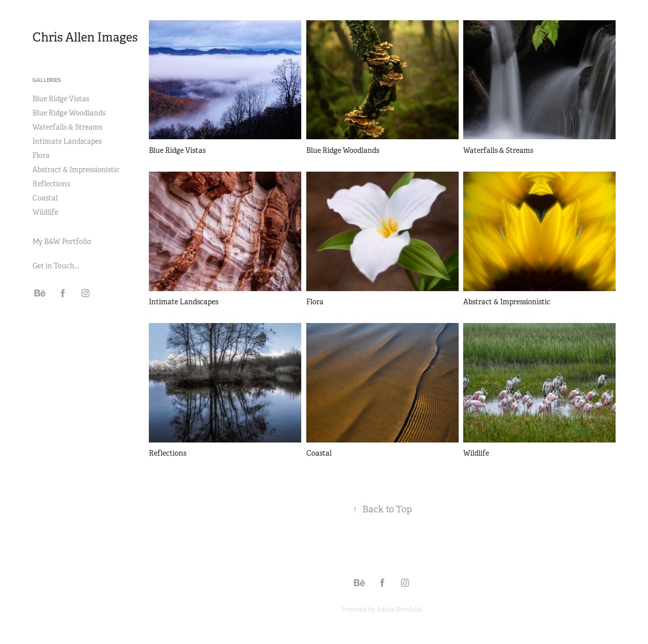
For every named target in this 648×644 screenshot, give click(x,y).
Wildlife (45, 212)
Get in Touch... (56, 266)
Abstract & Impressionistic (76, 170)
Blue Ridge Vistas (61, 99)
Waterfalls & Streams (67, 127)
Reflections (51, 184)
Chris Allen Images (85, 37)
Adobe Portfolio (400, 610)
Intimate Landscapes (67, 141)
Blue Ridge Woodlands (69, 113)
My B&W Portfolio (62, 241)
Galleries (47, 80)
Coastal (45, 198)
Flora (41, 155)
